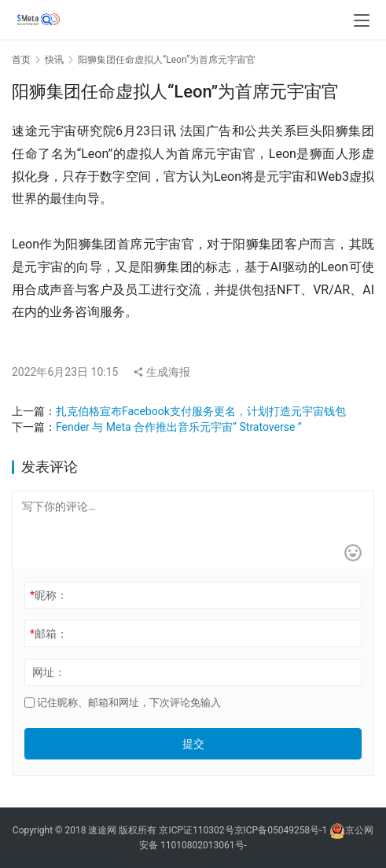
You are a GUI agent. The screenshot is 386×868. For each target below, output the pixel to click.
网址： (49, 672)
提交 (193, 744)
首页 (21, 60)
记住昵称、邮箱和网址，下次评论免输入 (123, 702)
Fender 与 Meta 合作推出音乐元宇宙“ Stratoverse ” (179, 427)
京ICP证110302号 (196, 830)
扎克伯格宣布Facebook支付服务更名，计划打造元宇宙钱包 (201, 411)
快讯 (54, 60)
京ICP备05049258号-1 (282, 830)
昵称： (49, 595)
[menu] (362, 20)
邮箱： (49, 634)
